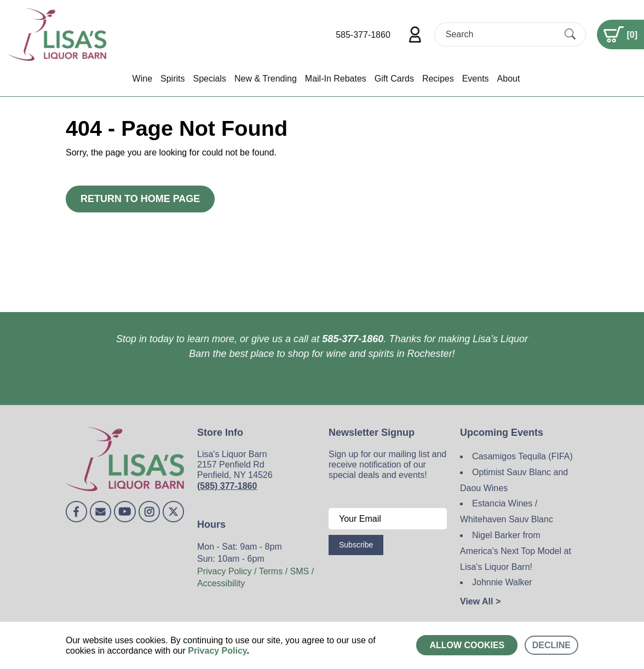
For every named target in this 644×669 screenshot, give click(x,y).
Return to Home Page (140, 199)
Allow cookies (467, 645)
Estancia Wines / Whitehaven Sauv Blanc (507, 511)
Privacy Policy (217, 651)
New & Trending (266, 79)
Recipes (438, 79)
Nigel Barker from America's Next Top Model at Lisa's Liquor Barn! (516, 551)
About (509, 79)
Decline (551, 645)
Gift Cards (394, 79)
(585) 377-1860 (227, 486)
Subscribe (356, 545)
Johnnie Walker (502, 582)
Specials (209, 79)
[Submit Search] (570, 34)
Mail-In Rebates (336, 79)
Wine (142, 79)
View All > (480, 601)
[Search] (501, 34)
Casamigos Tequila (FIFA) (522, 456)
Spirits (173, 79)
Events (476, 79)
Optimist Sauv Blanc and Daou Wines (514, 480)
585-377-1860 (363, 35)
